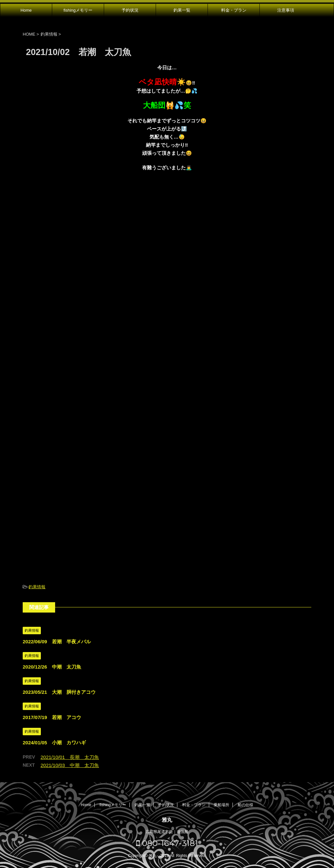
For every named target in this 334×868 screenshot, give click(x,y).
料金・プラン (234, 10)
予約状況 (130, 10)
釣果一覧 (182, 10)
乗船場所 (221, 805)
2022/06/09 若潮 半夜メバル (57, 642)
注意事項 (286, 10)
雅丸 (167, 820)
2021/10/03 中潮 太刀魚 (70, 765)
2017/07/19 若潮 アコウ (52, 717)
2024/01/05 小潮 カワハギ (54, 743)
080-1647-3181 (167, 843)
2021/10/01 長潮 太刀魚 (70, 757)
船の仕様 (245, 805)
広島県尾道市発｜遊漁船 (167, 832)
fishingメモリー (78, 10)
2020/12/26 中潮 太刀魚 (52, 667)
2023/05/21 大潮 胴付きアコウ (59, 692)
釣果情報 (37, 587)
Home (26, 10)
